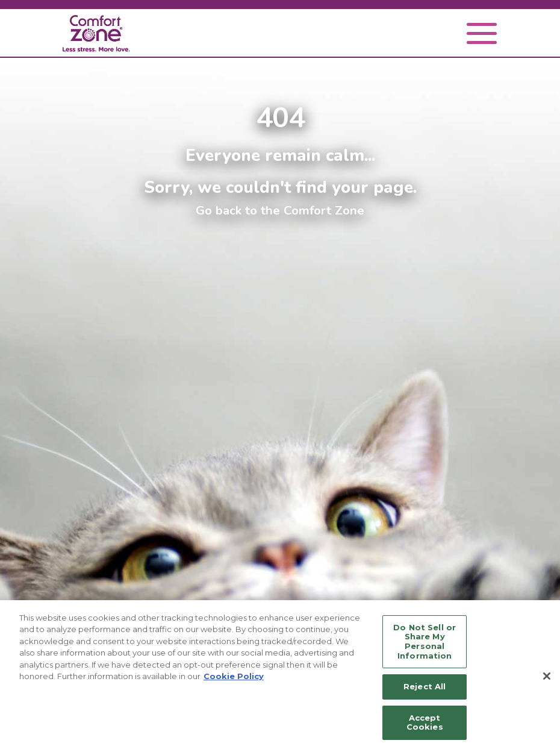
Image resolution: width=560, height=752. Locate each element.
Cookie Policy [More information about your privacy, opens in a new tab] (234, 676)
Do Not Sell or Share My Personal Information (425, 641)
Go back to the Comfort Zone (280, 210)
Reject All (425, 686)
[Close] (547, 676)
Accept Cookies (425, 722)
